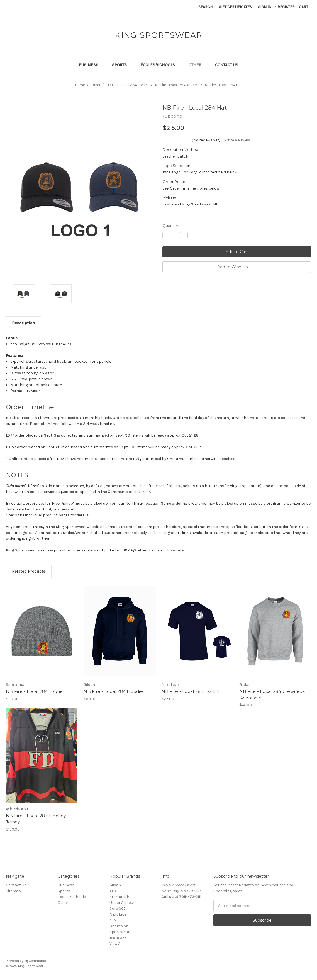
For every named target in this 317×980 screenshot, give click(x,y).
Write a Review (237, 140)
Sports (122, 65)
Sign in (265, 7)
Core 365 (118, 908)
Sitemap (13, 891)
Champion (119, 926)
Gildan (115, 885)
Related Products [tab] (29, 571)
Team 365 (118, 938)
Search (205, 7)
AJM (113, 920)
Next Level (119, 914)
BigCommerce (35, 961)
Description (23, 323)
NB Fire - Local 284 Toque (34, 691)
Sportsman (120, 932)
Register (286, 7)
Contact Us (227, 65)
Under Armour (122, 903)
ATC (113, 891)
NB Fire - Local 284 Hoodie (113, 691)
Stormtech (119, 897)
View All (116, 944)
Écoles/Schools (160, 65)
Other (197, 65)
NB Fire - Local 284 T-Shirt (190, 691)
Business (91, 65)
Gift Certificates (235, 7)
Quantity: (171, 226)
